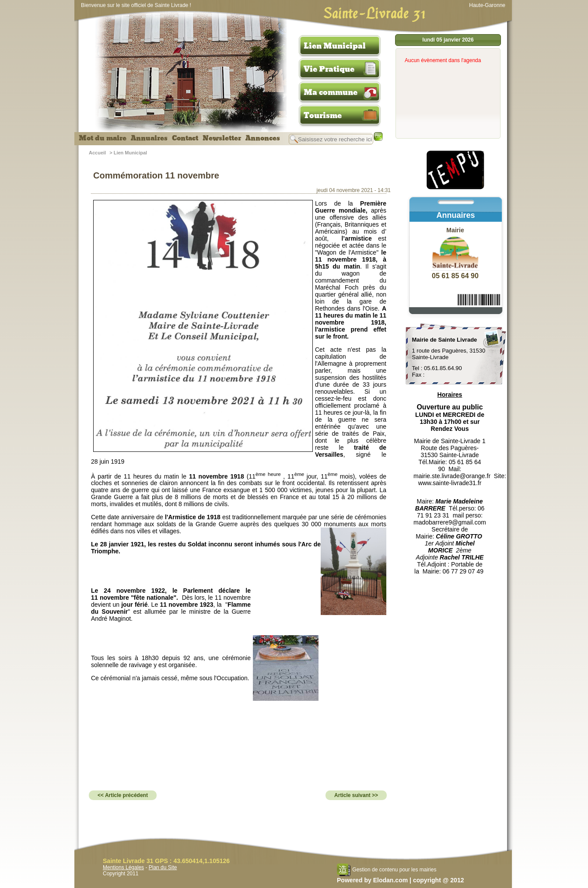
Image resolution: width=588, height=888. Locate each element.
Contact (185, 138)
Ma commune (331, 92)
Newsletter (222, 138)
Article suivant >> (356, 795)
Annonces (263, 138)
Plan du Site (163, 867)
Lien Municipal (335, 46)
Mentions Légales (123, 867)
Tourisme (323, 115)
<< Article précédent (123, 795)
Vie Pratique (329, 69)
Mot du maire (103, 138)
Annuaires (149, 138)
